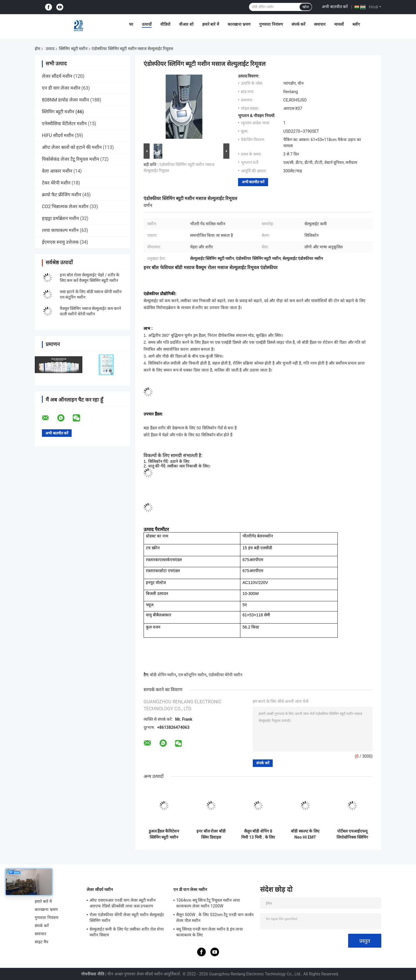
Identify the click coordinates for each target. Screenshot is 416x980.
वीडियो (165, 24)
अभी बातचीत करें (335, 7)
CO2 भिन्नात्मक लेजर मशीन (65, 207)
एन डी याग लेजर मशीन (61, 88)
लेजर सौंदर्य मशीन (57, 76)
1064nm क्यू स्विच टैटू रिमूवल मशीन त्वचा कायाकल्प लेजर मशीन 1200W (208, 903)
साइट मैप (41, 942)
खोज (306, 7)
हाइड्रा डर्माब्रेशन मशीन (60, 218)
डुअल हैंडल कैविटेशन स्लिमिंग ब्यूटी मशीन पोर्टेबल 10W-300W (164, 834)
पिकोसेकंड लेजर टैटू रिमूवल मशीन (70, 159)
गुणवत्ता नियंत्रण (271, 24)
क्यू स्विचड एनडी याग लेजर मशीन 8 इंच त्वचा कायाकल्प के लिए (210, 932)
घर (131, 24)
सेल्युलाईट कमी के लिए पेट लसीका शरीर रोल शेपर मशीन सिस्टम (127, 932)
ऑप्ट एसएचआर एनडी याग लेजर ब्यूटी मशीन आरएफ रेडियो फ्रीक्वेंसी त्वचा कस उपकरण (123, 903)
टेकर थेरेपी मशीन (56, 183)
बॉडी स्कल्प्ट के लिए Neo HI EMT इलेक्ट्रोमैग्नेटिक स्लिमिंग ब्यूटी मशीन (305, 834)
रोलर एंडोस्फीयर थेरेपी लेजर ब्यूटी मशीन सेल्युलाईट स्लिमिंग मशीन (127, 918)
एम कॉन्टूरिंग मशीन (192, 675)
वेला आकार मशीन (57, 171)
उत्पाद (50, 49)
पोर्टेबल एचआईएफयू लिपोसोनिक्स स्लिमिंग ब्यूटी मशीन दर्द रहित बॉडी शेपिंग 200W (352, 834)
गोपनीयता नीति (93, 974)
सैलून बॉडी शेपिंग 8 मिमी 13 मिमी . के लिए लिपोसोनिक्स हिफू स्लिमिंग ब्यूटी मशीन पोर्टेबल (258, 834)
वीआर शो (186, 24)
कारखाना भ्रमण (239, 24)
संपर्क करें (298, 24)
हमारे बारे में (211, 24)
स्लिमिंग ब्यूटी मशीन (73, 49)
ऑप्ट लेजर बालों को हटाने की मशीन (72, 147)
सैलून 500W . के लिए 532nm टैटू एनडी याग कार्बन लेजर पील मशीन (215, 918)
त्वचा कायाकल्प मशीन (60, 230)
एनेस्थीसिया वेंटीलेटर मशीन (64, 124)
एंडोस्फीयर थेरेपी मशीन (225, 675)
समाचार (320, 24)
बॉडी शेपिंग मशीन (163, 675)
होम (37, 49)
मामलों (339, 24)
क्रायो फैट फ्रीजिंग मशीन (62, 195)
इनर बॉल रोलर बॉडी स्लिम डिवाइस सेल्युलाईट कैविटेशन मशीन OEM (211, 834)
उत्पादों (147, 24)
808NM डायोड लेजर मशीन (65, 100)
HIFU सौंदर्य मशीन (58, 135)
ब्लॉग (356, 24)
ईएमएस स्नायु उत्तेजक (60, 242)
